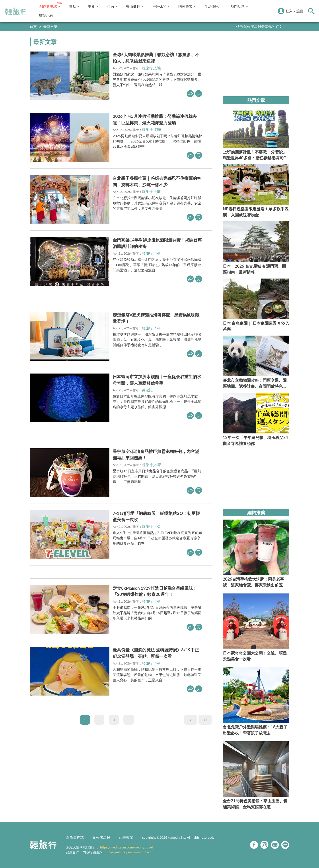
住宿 (112, 7)
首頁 (33, 27)
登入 (289, 11)
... (129, 720)
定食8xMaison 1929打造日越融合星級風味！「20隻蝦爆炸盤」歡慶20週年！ (155, 591)
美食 (93, 7)
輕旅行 (16, 12)
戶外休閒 (161, 7)
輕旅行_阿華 (152, 130)
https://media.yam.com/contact (128, 852)
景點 (74, 7)
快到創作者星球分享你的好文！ (261, 27)
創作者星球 (50, 7)
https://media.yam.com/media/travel (126, 847)
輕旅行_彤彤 (152, 68)
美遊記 (147, 390)
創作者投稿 (75, 837)
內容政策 (126, 837)
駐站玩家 (46, 15)
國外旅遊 (187, 7)
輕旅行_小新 (152, 253)
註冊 (300, 11)
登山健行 (135, 7)
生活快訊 (212, 7)
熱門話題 (239, 7)
